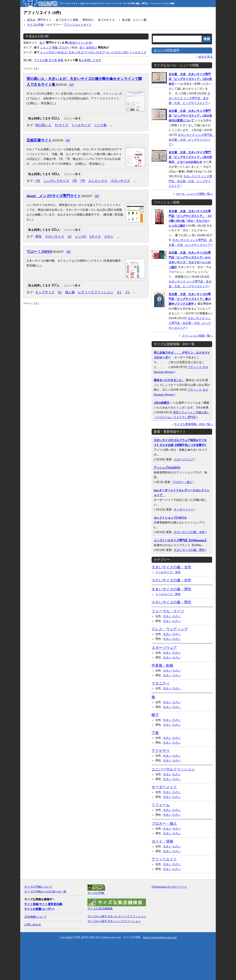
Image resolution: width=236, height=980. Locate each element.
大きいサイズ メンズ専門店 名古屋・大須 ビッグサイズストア (189, 98)
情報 (55, 48)
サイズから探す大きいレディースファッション (117, 916)
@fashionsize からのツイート (169, 887)
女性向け (91, 48)
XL (60, 292)
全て (42, 43)
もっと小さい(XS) (117, 52)
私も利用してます (90, 60)
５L (119, 292)
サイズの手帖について (38, 887)
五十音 (53, 60)
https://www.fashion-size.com (160, 937)
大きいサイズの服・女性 (189, 532)
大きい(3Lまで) (78, 52)
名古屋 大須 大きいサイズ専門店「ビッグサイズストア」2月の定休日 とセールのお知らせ (190, 157)
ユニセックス (98, 181)
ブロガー (64, 48)
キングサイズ (45, 292)
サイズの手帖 (35, 25)
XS (69, 236)
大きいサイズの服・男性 (189, 550)
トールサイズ (138, 52)
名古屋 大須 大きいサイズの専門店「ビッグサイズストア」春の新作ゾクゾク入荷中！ (190, 299)
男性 (38, 236)
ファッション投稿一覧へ (197, 336)
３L (127, 292)
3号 (75, 181)
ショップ (46, 48)
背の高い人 (43, 125)
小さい (109, 236)
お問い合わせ (33, 925)
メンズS (81, 236)
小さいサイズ (120, 181)
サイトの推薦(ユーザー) (39, 909)
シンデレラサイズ (56, 181)
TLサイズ (61, 125)
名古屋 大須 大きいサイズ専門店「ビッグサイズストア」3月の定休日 (190, 79)
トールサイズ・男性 (168, 594)
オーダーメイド (184, 510)
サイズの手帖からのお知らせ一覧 (45, 892)
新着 (61, 60)
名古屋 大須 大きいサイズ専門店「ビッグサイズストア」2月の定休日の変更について (190, 116)
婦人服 (70, 292)
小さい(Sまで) (97, 52)
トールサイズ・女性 (168, 572)
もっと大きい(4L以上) (54, 52)
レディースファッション (96, 292)
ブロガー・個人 (182, 482)
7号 (83, 181)
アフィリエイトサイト (78, 25)
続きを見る (206, 57)
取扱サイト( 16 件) (81, 43)
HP (71, 85)
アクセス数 (41, 60)
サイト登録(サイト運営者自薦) (43, 904)
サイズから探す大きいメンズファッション (114, 921)
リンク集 (100, 125)
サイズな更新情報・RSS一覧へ (193, 424)
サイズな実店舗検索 (100, 909)
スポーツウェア (184, 459)
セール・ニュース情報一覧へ (194, 194)
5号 (38, 181)
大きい (167, 616)
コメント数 (72, 118)
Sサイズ (95, 236)
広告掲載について (35, 917)
